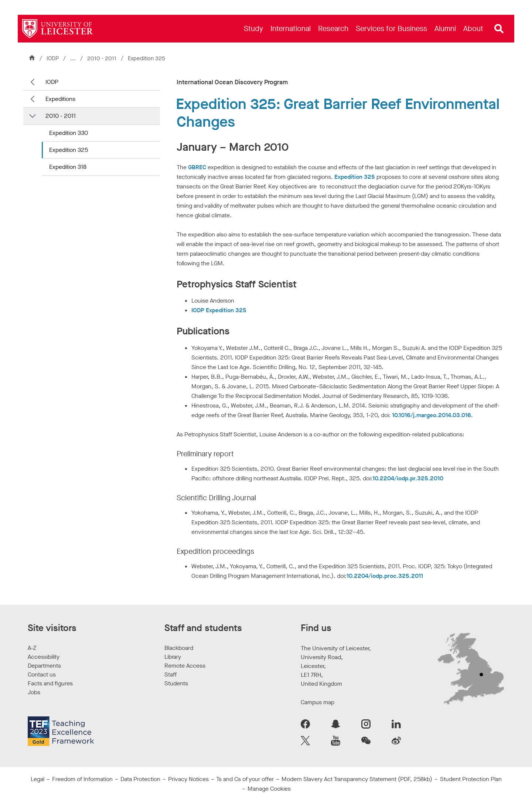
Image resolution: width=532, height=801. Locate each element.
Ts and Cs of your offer (245, 779)
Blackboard (179, 648)
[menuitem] (253, 29)
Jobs (34, 692)
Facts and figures (50, 683)
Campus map (318, 702)
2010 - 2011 (103, 58)
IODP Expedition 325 (219, 310)
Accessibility (44, 657)
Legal (37, 779)
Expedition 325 (69, 150)
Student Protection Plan (471, 779)
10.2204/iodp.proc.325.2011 (385, 576)
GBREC (197, 167)
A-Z (32, 648)
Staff (170, 674)
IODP (53, 58)
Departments (44, 666)
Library (173, 657)
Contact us (42, 674)
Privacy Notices (188, 779)
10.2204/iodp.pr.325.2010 (408, 478)
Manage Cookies (269, 789)
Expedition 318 (68, 167)
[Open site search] (499, 29)
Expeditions (60, 99)
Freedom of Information (82, 779)
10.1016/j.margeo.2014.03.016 (432, 415)
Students (176, 683)
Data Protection (140, 779)
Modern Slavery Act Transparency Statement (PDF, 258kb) (357, 779)
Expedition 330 (69, 133)
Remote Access (185, 666)
